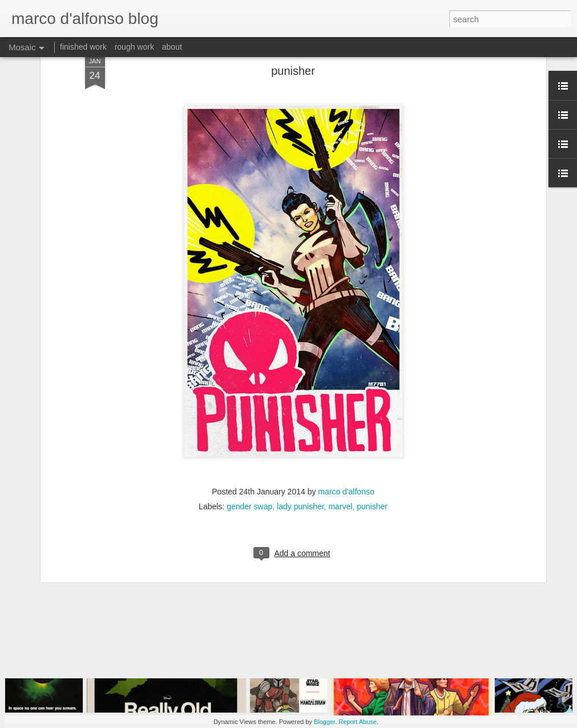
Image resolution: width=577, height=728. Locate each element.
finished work (83, 47)
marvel (340, 412)
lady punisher (300, 412)
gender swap (249, 412)
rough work (134, 47)
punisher (372, 412)
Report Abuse (358, 722)
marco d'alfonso (346, 397)
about (172, 47)
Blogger (324, 722)
